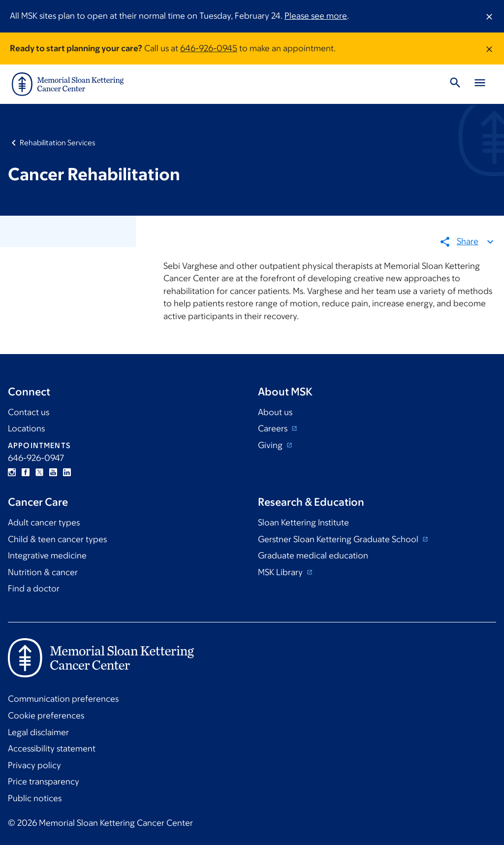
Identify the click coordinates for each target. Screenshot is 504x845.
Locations (26, 428)
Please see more (316, 16)
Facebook (26, 472)
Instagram (12, 472)
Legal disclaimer (38, 732)
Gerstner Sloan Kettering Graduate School (339, 539)
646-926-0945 (209, 48)
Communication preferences (63, 699)
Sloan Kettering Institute (303, 522)
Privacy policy (34, 765)
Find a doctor (34, 588)
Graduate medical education (313, 555)
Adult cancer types (44, 522)
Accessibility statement (52, 748)
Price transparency (44, 781)
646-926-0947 (36, 458)
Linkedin (67, 472)
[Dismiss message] (489, 16)
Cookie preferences (46, 715)
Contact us (29, 412)
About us (275, 412)
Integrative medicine (47, 555)
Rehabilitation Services (58, 143)
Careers (274, 428)
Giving (271, 445)
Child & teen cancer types (57, 539)
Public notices (35, 798)
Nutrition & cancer (43, 572)
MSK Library (281, 572)
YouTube (53, 472)
